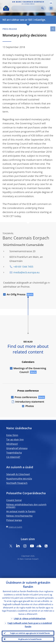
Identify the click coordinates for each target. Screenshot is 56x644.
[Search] (27, 8)
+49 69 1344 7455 (23, 267)
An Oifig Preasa (16, 294)
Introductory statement (30, 402)
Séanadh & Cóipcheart (18, 474)
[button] (51, 3)
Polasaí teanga (14, 520)
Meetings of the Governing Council (30, 370)
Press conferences (26, 397)
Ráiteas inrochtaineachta (19, 516)
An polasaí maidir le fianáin (21, 511)
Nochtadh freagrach (17, 483)
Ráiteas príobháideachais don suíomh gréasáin (26, 506)
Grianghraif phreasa (17, 448)
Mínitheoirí (12, 444)
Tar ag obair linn (15, 439)
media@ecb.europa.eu (26, 272)
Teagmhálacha (14, 453)
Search (42, 8)
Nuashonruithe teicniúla (19, 479)
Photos (30, 406)
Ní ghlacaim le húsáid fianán (30, 639)
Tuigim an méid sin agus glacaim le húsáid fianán (30, 633)
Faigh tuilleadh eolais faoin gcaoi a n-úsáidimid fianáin (30, 625)
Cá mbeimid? (13, 457)
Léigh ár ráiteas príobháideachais (30, 618)
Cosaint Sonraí (14, 500)
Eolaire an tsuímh (15, 527)
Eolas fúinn (12, 435)
